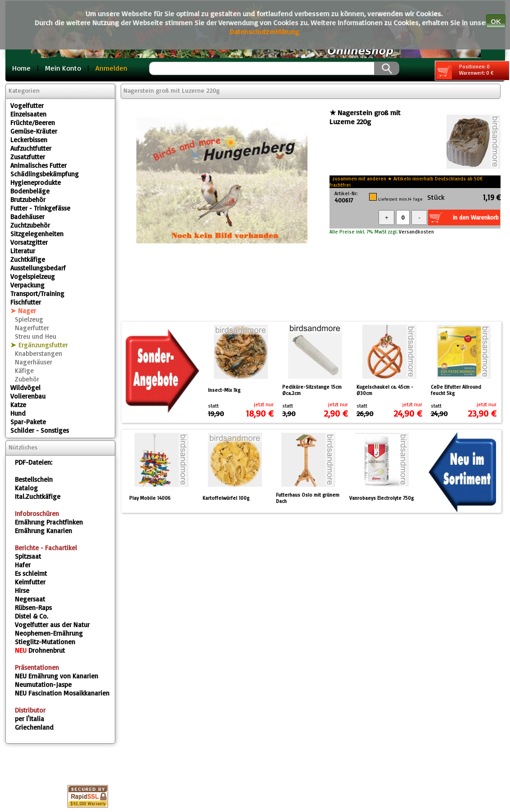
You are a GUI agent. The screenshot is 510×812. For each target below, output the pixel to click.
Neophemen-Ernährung (49, 633)
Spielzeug (29, 319)
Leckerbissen (29, 140)
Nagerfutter (32, 328)
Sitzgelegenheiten (37, 234)
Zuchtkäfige (28, 259)
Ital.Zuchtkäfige (38, 496)
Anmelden (111, 68)
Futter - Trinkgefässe (40, 208)
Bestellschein (34, 479)
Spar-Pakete (28, 422)
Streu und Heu (36, 336)
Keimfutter (30, 582)
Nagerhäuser (34, 362)
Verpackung (27, 285)
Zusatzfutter (28, 157)
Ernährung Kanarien (43, 531)
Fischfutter (26, 302)
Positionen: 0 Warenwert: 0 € (465, 71)
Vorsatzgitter (29, 242)
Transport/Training (37, 294)
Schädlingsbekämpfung (45, 174)
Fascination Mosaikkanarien (62, 693)
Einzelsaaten (28, 114)
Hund (18, 413)
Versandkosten (416, 232)
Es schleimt (31, 573)
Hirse (22, 590)
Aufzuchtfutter (31, 148)
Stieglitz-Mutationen (45, 642)
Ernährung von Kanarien (56, 676)
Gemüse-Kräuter (34, 131)
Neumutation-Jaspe (43, 684)
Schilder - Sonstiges (40, 430)
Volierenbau (28, 396)
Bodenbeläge (30, 191)
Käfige (24, 370)
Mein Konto (63, 68)
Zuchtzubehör (30, 225)
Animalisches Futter (38, 165)
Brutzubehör (28, 200)
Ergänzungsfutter (43, 345)
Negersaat (30, 599)
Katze (18, 405)
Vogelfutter (27, 105)
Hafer (23, 565)
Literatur (23, 251)
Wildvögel (25, 388)
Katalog (26, 488)
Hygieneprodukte (36, 182)
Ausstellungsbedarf (38, 268)
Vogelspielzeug (33, 276)
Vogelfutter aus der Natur (52, 625)
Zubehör (27, 379)
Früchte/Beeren (33, 123)
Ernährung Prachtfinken (49, 522)
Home (21, 68)
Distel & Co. (32, 616)
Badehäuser (27, 217)
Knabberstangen (38, 353)
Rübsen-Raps (33, 608)
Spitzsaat (28, 556)
